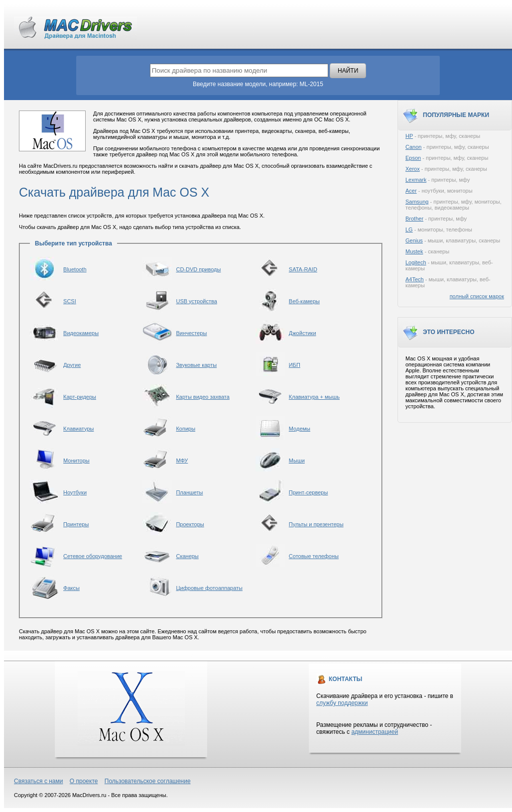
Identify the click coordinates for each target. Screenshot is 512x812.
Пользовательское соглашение (148, 781)
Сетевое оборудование (93, 556)
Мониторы (76, 461)
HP (409, 136)
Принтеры (76, 524)
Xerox (413, 169)
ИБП (295, 365)
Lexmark (416, 180)
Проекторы (190, 524)
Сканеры (187, 556)
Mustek (414, 251)
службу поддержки (342, 703)
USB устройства (196, 301)
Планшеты (189, 492)
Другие (72, 365)
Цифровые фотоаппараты (209, 588)
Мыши (297, 461)
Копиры (186, 429)
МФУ (182, 461)
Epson (413, 158)
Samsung (417, 202)
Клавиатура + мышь (314, 397)
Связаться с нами (38, 781)
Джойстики (303, 333)
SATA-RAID (303, 269)
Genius (414, 240)
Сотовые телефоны (314, 556)
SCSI (70, 301)
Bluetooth (75, 269)
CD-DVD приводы (198, 269)
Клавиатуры (78, 429)
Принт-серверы (309, 492)
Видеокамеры (81, 333)
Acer (411, 191)
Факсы (71, 588)
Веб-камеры (304, 301)
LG (409, 230)
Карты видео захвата (202, 397)
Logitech (416, 262)
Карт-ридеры (80, 397)
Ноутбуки (75, 492)
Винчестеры (191, 333)
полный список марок (477, 296)
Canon (413, 147)
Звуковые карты (196, 365)
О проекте (84, 781)
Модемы (300, 429)
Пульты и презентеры (316, 524)
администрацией (375, 732)
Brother (414, 219)
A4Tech (415, 279)
